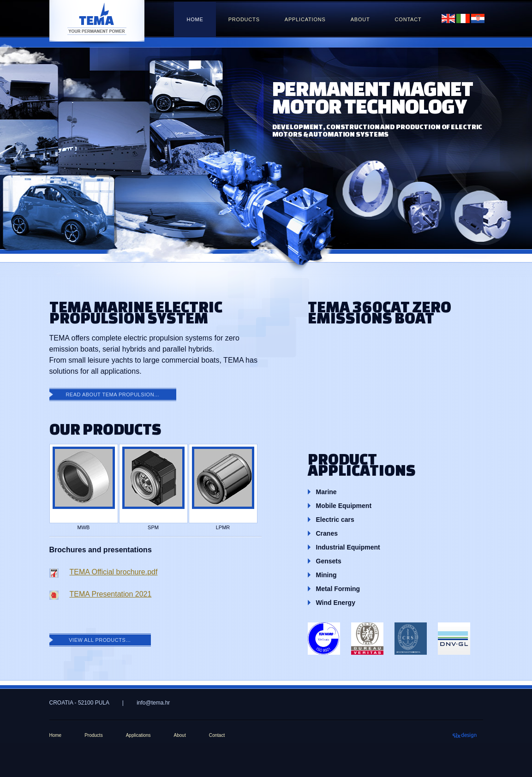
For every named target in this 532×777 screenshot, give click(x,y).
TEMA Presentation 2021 (111, 594)
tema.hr (97, 23)
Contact (408, 19)
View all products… (100, 640)
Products (244, 19)
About (360, 19)
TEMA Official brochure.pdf (114, 572)
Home (195, 19)
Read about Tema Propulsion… (112, 394)
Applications (305, 19)
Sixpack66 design (465, 734)
